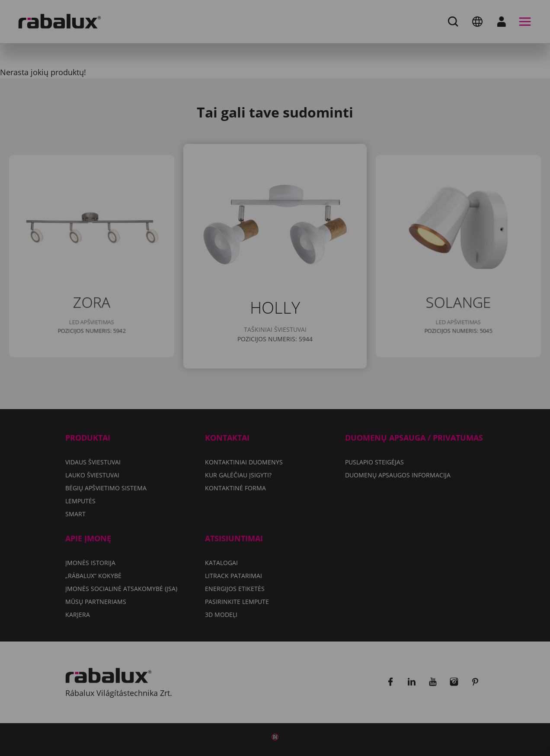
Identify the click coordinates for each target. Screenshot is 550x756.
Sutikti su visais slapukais (275, 433)
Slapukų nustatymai (219, 411)
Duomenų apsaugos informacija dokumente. (307, 386)
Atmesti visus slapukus (327, 411)
